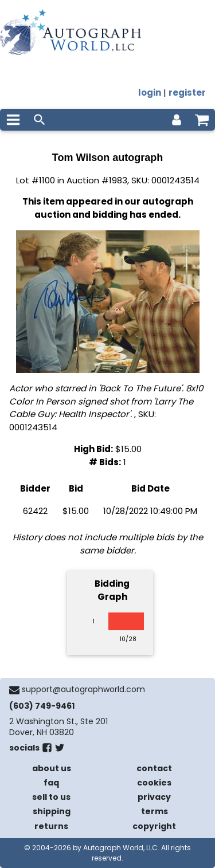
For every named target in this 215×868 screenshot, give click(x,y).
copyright (154, 826)
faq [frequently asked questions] (51, 783)
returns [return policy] (51, 826)
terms (155, 811)
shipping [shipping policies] (52, 811)
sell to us (51, 797)
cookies (154, 783)
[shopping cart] (202, 120)
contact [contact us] (154, 768)
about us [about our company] (52, 768)
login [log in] (150, 93)
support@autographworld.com (83, 689)
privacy (154, 797)
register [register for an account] (187, 93)
